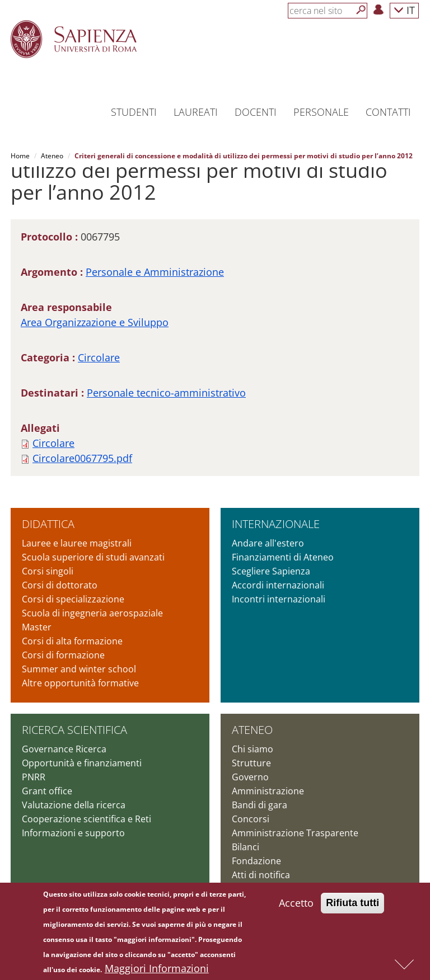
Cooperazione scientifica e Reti (87, 819)
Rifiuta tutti (352, 907)
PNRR (34, 777)
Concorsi (251, 819)
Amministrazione (268, 791)
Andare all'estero (268, 543)
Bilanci (246, 847)
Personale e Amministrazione (155, 272)
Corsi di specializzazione (73, 599)
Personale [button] (321, 112)
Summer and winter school (79, 669)
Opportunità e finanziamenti (82, 763)
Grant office (47, 791)
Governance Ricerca (64, 749)
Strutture (251, 763)
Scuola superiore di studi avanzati (93, 557)
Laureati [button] (196, 112)
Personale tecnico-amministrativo (166, 393)
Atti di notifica (261, 875)
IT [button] (404, 10)
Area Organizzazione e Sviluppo (95, 322)
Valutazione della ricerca (74, 805)
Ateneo (52, 156)
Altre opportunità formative (80, 683)
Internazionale (276, 524)
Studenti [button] (134, 112)
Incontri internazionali (279, 599)
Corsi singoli (48, 571)
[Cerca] (361, 10)
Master (37, 627)
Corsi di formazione (63, 655)
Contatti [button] (388, 112)
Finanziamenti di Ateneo (283, 557)
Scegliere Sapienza (271, 571)
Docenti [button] (256, 112)
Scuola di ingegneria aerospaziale (92, 613)
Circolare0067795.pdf (82, 458)
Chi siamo (253, 749)
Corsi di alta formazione (72, 641)
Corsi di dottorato (60, 585)
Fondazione (256, 861)
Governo (250, 777)
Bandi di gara (260, 805)
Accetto (296, 907)
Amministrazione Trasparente (295, 833)
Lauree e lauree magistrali (77, 543)
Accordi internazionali (278, 585)
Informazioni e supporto (73, 833)
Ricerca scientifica (74, 730)
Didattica (48, 524)
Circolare (99, 357)
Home (20, 156)
